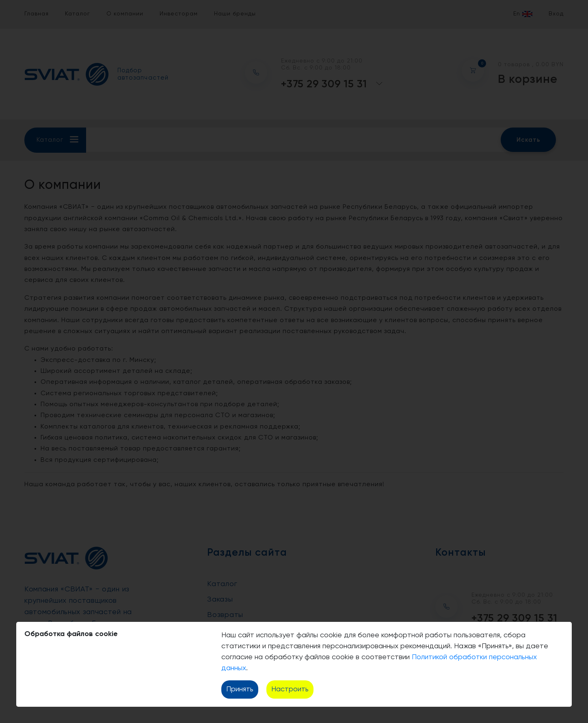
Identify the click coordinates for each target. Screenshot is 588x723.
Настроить (290, 689)
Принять (240, 689)
